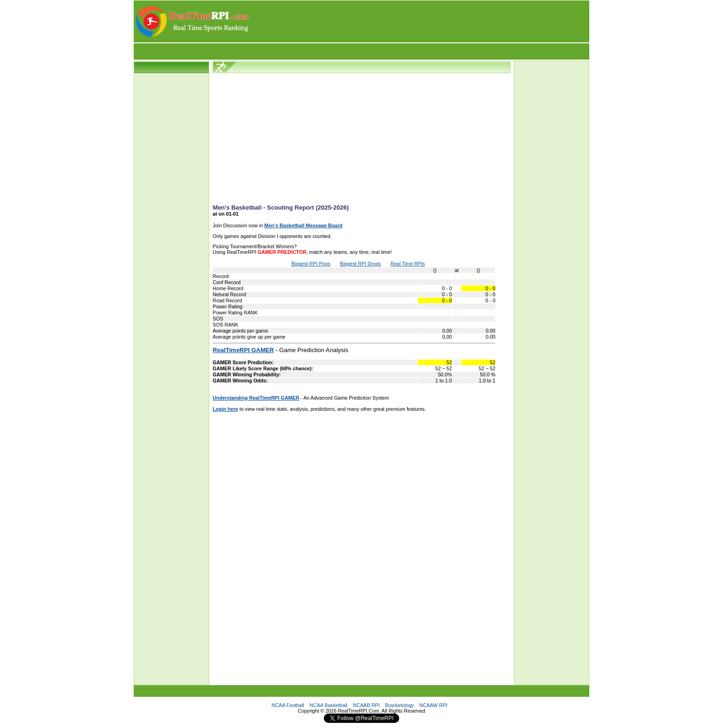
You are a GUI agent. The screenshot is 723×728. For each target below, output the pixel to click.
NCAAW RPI (433, 705)
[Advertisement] (420, 21)
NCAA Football (288, 705)
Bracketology (400, 705)
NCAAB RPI (366, 705)
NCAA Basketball (329, 705)
